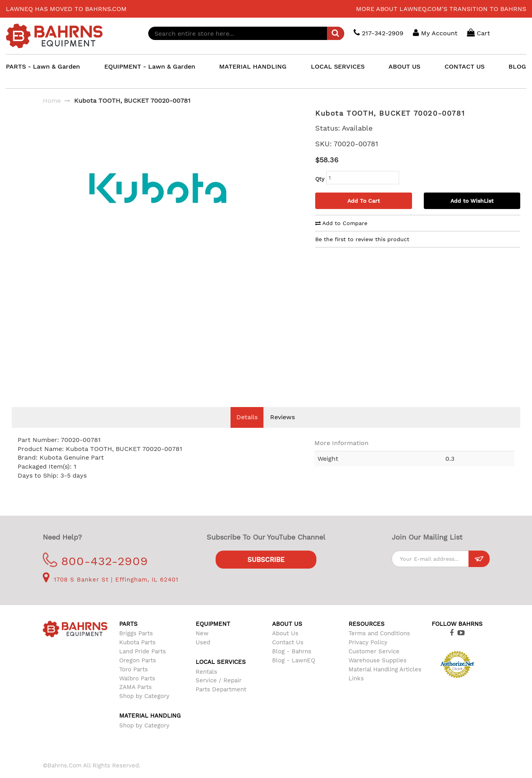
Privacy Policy (368, 654)
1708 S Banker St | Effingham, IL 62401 (111, 591)
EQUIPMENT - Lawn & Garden (150, 66)
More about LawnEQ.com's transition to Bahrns (441, 9)
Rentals (206, 683)
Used (203, 654)
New (202, 645)
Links (356, 690)
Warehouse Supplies (378, 672)
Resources (367, 636)
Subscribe (266, 571)
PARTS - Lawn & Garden (43, 66)
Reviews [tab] (282, 429)
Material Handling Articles (385, 681)
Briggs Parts (136, 645)
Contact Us (288, 654)
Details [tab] (247, 429)
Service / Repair (219, 692)
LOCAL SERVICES (338, 66)
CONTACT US (465, 66)
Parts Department (221, 701)
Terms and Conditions (379, 645)
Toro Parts (133, 681)
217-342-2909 (379, 33)
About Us (285, 645)
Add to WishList (472, 201)
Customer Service (374, 663)
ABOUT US (404, 66)
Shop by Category (144, 708)
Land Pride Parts (143, 663)
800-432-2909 (95, 573)
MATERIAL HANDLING (253, 66)
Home (52, 101)
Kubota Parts (137, 654)
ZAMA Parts (135, 699)
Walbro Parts (137, 690)
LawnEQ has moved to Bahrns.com (66, 9)
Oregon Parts (138, 672)
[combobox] (246, 33)
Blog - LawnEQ (294, 672)
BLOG (517, 66)
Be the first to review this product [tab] (362, 239)
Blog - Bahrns (292, 663)
